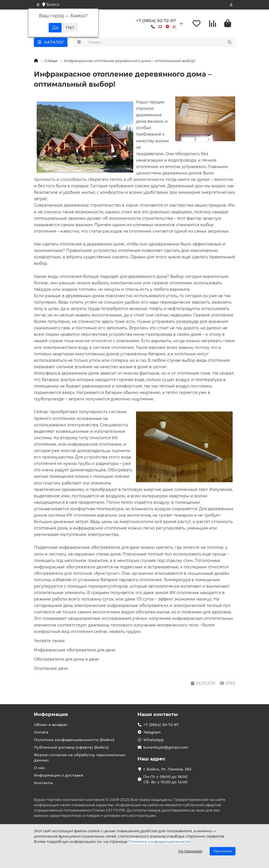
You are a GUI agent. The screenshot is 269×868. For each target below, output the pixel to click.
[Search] (160, 42)
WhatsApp (154, 740)
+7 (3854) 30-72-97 (156, 21)
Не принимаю (190, 851)
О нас (39, 768)
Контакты (43, 783)
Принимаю (223, 851)
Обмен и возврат (51, 725)
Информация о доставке (59, 775)
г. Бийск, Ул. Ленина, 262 (167, 769)
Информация (51, 714)
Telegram (152, 732)
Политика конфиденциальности (159, 841)
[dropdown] (38, 5)
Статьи (51, 61)
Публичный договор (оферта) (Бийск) (71, 747)
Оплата (41, 732)
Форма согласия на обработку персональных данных (80, 757)
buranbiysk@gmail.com (166, 747)
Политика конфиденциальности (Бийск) (74, 740)
